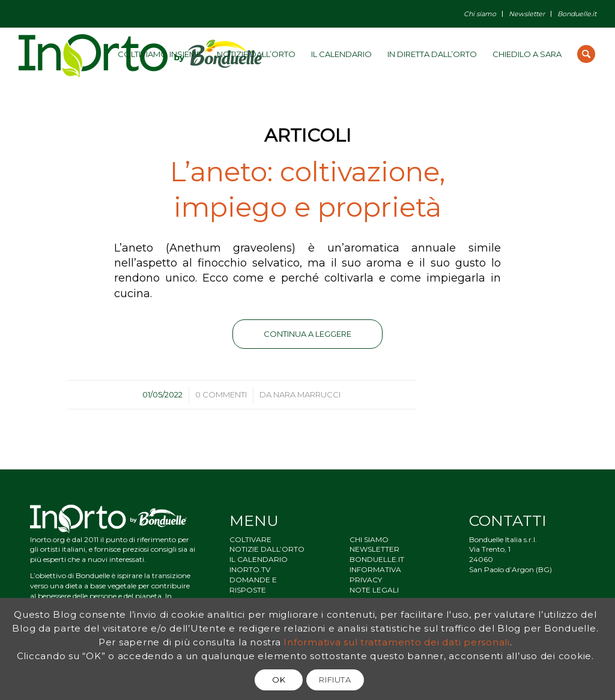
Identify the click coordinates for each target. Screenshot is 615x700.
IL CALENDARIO (259, 559)
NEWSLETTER (374, 549)
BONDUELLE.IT (377, 559)
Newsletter (527, 14)
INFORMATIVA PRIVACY (375, 575)
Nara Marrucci (307, 394)
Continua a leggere (307, 334)
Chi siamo (480, 14)
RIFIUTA (335, 680)
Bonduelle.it (577, 14)
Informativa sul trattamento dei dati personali (397, 642)
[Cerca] (586, 54)
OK (279, 680)
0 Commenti (221, 394)
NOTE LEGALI (374, 590)
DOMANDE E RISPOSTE (253, 585)
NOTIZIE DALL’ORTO (267, 549)
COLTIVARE (250, 539)
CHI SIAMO (369, 539)
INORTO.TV (250, 569)
